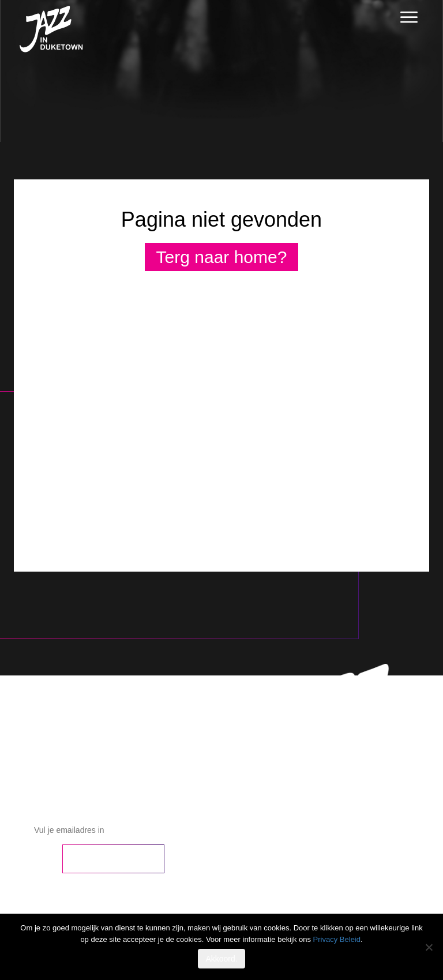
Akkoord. (221, 959)
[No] (429, 947)
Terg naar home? (222, 257)
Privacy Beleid (337, 939)
